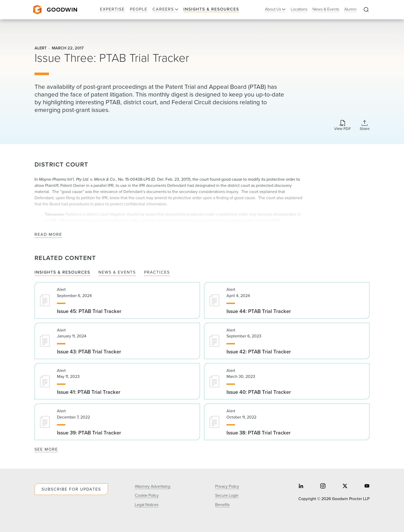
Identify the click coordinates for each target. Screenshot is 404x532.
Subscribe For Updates (71, 489)
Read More (48, 235)
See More (46, 449)
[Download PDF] (342, 126)
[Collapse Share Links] (365, 125)
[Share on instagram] (323, 487)
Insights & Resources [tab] (62, 272)
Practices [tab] (157, 272)
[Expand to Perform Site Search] (366, 10)
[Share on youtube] (367, 487)
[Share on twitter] (345, 487)
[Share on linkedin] (301, 487)
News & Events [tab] (117, 272)
